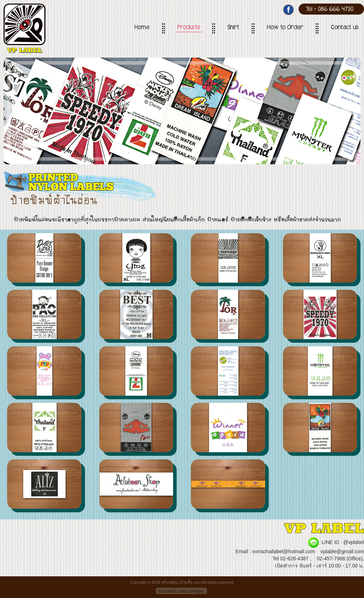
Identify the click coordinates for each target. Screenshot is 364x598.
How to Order (285, 28)
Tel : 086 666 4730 (330, 10)
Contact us (345, 28)
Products (189, 28)
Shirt (233, 28)
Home (142, 28)
